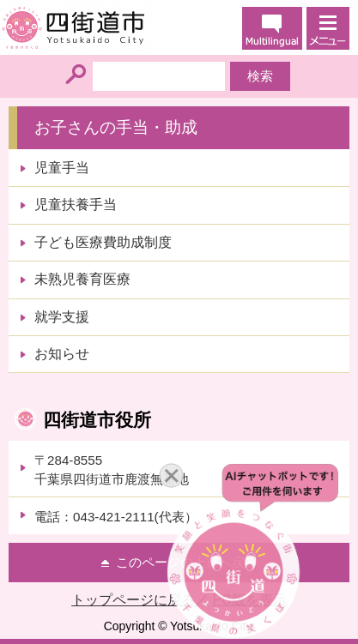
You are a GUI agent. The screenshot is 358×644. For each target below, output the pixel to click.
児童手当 (62, 168)
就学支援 (62, 317)
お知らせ (62, 354)
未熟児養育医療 (82, 279)
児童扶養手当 (76, 205)
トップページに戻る (133, 600)
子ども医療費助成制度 (103, 242)
